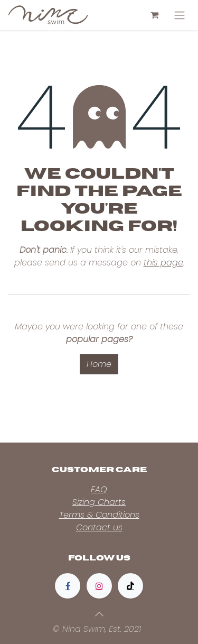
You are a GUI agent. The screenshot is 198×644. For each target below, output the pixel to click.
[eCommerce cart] (154, 15)
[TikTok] (130, 586)
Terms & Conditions (99, 515)
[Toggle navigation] (180, 15)
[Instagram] (99, 586)
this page (163, 263)
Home (99, 364)
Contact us (99, 527)
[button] (99, 614)
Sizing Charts (99, 502)
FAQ (99, 489)
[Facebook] (68, 586)
